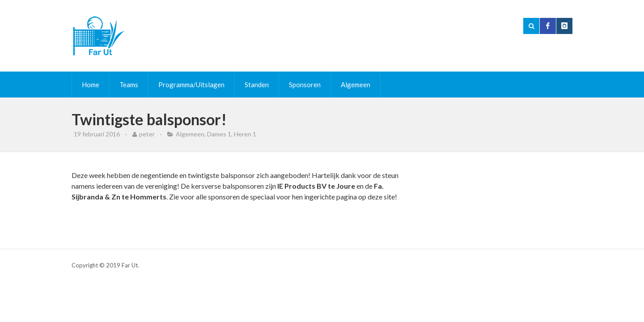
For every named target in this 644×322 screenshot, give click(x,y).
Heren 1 (245, 134)
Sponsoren (305, 85)
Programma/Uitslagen (191, 85)
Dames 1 (219, 134)
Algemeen (356, 85)
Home (91, 85)
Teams (129, 85)
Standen (257, 85)
